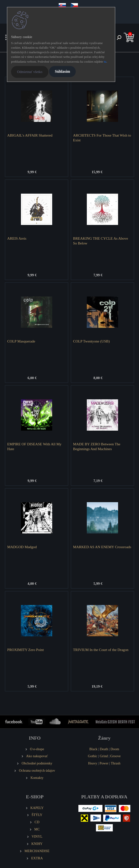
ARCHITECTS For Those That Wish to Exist (102, 138)
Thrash (116, 763)
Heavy (93, 763)
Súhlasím (62, 71)
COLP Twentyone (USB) (92, 341)
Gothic (92, 756)
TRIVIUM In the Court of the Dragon (101, 650)
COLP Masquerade (21, 341)
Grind (104, 756)
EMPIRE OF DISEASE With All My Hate (34, 446)
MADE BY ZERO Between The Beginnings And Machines (97, 446)
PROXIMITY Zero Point (25, 650)
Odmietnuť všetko (30, 72)
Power (104, 763)
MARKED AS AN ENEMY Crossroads (102, 547)
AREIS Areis (17, 238)
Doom (115, 749)
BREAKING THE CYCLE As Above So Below (101, 241)
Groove (115, 756)
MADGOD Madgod (22, 547)
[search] (119, 38)
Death (104, 749)
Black (93, 749)
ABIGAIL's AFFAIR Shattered (30, 135)
